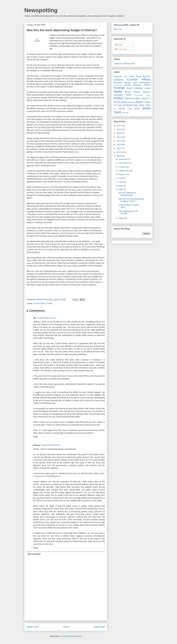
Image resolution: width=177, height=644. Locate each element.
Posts (119, 45)
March (122, 218)
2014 (119, 137)
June (121, 182)
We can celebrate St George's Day (127, 194)
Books (132, 76)
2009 (119, 156)
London (147, 88)
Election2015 (145, 83)
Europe (128, 85)
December (124, 159)
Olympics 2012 (123, 95)
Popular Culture (133, 98)
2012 (119, 145)
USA (148, 105)
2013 (119, 141)
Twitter (142, 105)
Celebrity (118, 80)
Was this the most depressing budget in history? (131, 200)
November (124, 163)
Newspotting (41, 10)
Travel (147, 102)
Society (132, 102)
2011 (119, 148)
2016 (119, 129)
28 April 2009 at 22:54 (50, 445)
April (121, 189)
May (121, 186)
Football (119, 88)
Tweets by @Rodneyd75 (124, 64)
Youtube (125, 113)
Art (126, 76)
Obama (137, 92)
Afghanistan (118, 77)
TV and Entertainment (126, 105)
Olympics (146, 92)
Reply (36, 437)
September (124, 171)
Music (128, 92)
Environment (118, 85)
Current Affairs (39, 303)
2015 (119, 133)
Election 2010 (131, 83)
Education (118, 83)
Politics (50, 303)
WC (115, 109)
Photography (139, 95)
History (129, 88)
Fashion (147, 85)
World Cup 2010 (129, 109)
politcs (148, 95)
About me (118, 29)
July (121, 178)
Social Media (121, 102)
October (123, 167)
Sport (139, 102)
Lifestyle (138, 88)
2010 (119, 152)
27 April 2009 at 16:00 (46, 318)
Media (118, 92)
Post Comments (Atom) (72, 636)
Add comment (34, 554)
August (122, 174)
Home (66, 627)
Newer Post (33, 627)
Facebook (137, 85)
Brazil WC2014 (143, 76)
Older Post (99, 627)
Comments (121, 49)
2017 (119, 126)
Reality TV (146, 98)
